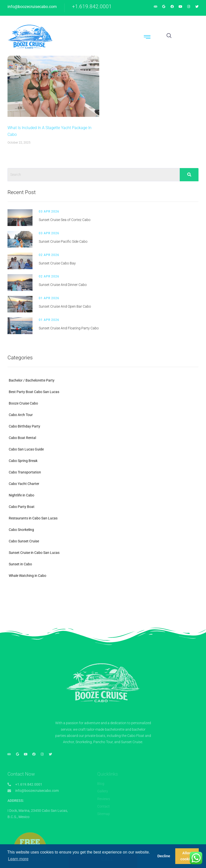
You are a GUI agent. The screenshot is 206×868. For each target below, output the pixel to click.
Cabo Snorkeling (21, 530)
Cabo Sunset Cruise (24, 541)
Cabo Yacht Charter (24, 484)
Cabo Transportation (25, 472)
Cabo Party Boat (22, 507)
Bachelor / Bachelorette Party (32, 380)
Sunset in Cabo (20, 564)
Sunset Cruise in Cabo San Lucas (34, 553)
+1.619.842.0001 (92, 6)
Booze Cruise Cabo (23, 403)
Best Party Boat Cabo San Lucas (34, 392)
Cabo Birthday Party (24, 426)
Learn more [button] (18, 859)
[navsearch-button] (169, 36)
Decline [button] (164, 856)
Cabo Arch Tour (21, 415)
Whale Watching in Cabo (27, 576)
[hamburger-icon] (147, 38)
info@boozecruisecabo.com (32, 7)
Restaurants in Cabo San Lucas (33, 518)
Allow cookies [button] (187, 856)
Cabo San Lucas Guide (26, 449)
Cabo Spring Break (23, 461)
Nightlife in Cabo (21, 495)
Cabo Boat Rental (22, 438)
